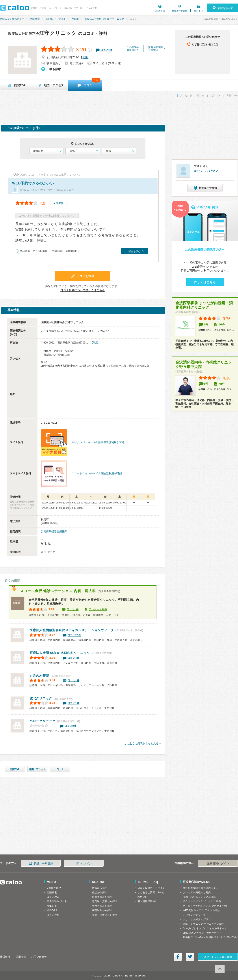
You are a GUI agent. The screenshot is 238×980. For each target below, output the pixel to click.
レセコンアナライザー (195, 915)
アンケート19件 (98, 609)
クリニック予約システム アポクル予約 (205, 906)
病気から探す (100, 888)
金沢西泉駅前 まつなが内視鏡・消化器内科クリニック (204, 305)
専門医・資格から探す (105, 901)
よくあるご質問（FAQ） (152, 892)
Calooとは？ (54, 888)
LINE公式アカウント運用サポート (202, 933)
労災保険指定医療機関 (54, 531)
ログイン (198, 11)
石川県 (49, 19)
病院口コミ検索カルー (12, 19)
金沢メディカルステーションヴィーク (72, 630)
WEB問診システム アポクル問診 (201, 910)
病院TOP (15, 769)
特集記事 (52, 906)
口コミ (60, 769)
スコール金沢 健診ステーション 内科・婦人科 (58, 591)
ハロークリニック (43, 721)
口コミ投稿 (53, 915)
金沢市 (62, 19)
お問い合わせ (39, 957)
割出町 (75, 19)
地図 (85, 57)
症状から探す (100, 892)
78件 (222, 384)
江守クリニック (42, 33)
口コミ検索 (53, 897)
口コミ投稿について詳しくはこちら (83, 290)
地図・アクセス (37, 769)
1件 (206, 324)
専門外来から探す (102, 906)
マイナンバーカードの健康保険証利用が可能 (98, 442)
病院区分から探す (102, 910)
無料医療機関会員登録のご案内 (201, 888)
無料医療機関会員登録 (155, 49)
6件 (206, 384)
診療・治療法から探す (105, 915)
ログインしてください (206, 171)
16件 (222, 324)
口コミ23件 (74, 635)
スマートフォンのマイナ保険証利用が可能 (97, 473)
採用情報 (21, 957)
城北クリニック (41, 698)
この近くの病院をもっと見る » (142, 743)
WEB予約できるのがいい (33, 183)
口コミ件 (107, 50)
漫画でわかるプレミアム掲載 (199, 897)
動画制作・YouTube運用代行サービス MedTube (210, 937)
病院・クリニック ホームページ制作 (203, 924)
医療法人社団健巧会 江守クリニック (104, 19)
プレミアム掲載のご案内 (197, 892)
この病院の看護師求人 (133, 49)
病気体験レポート (57, 901)
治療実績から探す (102, 897)
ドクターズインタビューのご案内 (202, 901)
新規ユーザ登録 (179, 11)
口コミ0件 (71, 726)
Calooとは (160, 11)
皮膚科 (59, 203)
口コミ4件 (74, 658)
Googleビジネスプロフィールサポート (205, 928)
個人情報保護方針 (148, 901)
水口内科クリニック (60, 653)
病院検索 (35, 19)
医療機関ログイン (218, 864)
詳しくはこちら (205, 282)
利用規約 (143, 897)
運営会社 (5, 957)
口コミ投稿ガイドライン (152, 888)
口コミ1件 (73, 609)
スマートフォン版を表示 (218, 957)
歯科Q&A (52, 910)
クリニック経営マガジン (197, 919)
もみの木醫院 (39, 676)
